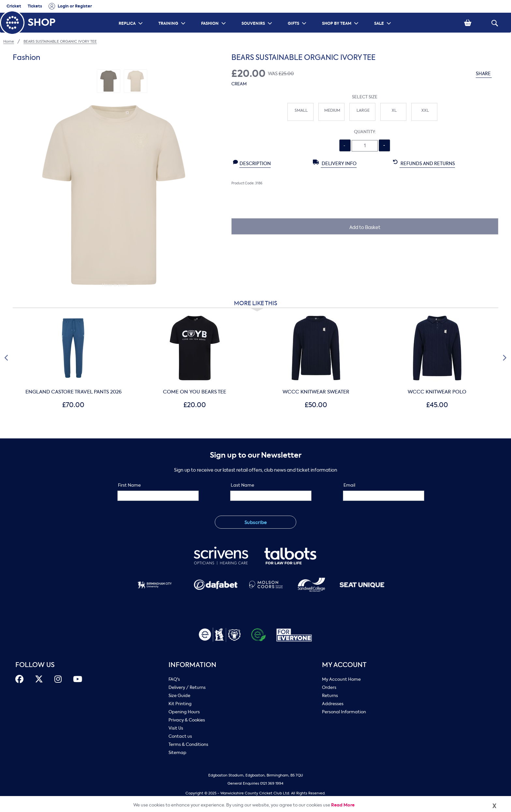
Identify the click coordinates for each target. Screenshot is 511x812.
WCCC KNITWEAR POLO (437, 392)
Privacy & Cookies (187, 720)
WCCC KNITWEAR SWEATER (316, 392)
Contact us (180, 736)
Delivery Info (335, 163)
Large (363, 110)
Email (349, 485)
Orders (329, 687)
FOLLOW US (35, 665)
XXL (425, 110)
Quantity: (365, 132)
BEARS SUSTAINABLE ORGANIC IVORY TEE (60, 42)
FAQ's (174, 679)
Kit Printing (180, 704)
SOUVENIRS (258, 15)
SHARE (487, 74)
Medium (332, 110)
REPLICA (131, 15)
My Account (344, 665)
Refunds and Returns (424, 163)
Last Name (242, 485)
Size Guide (179, 696)
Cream (239, 84)
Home (9, 42)
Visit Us (176, 728)
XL (394, 110)
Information (192, 665)
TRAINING (173, 15)
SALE (383, 15)
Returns (330, 696)
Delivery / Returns (187, 687)
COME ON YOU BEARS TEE (195, 392)
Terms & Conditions (188, 744)
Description (252, 163)
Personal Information (344, 712)
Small (301, 110)
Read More (343, 805)
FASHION (214, 15)
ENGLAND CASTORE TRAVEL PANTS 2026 (73, 392)
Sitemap (177, 753)
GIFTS (298, 15)
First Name (129, 485)
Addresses (333, 704)
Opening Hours (184, 712)
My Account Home (341, 679)
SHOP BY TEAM (341, 15)
